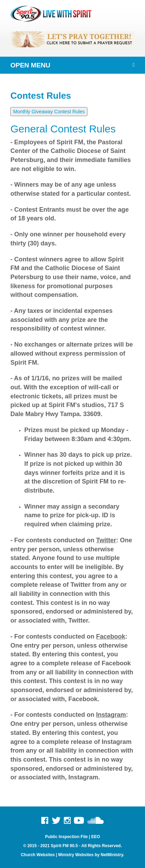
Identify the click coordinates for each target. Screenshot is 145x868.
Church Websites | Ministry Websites (58, 855)
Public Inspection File (66, 837)
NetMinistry (112, 855)
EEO (96, 837)
